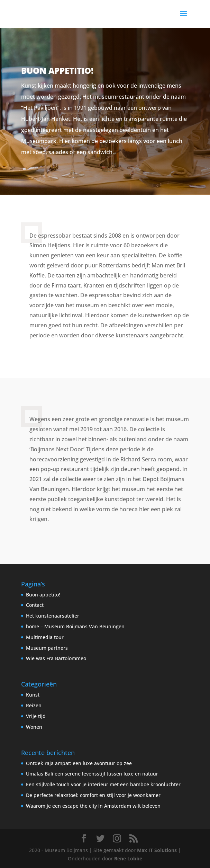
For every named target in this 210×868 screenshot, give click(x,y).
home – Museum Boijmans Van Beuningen (75, 626)
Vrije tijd (36, 716)
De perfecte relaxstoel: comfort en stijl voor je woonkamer (93, 795)
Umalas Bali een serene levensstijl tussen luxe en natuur (92, 774)
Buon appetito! (43, 595)
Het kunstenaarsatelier (53, 616)
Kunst (33, 695)
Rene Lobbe (128, 858)
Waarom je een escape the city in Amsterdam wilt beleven (93, 806)
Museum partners (47, 648)
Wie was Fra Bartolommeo (56, 658)
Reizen (34, 705)
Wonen (34, 727)
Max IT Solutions (157, 850)
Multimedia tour (45, 637)
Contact (35, 605)
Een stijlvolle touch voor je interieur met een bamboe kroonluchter (103, 784)
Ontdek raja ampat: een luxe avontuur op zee (79, 763)
